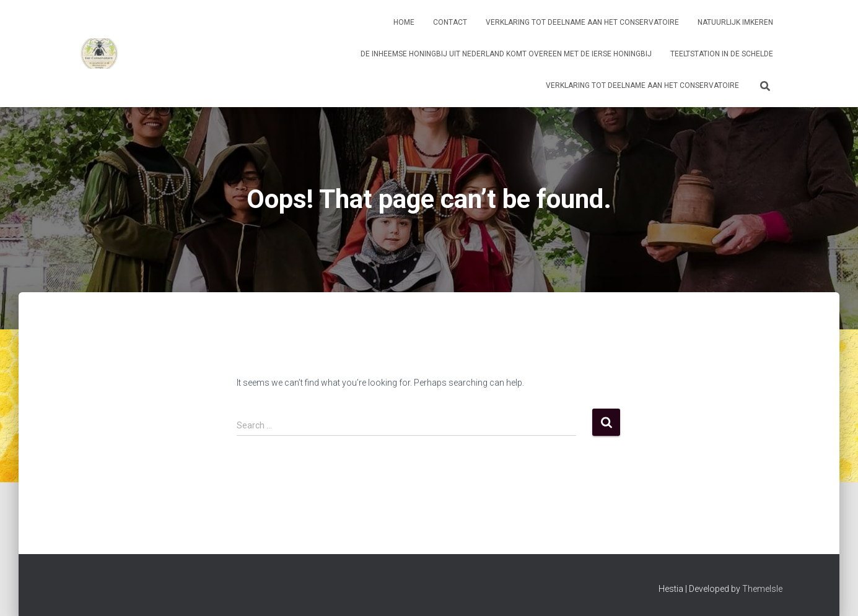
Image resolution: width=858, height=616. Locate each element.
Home (404, 22)
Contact (450, 22)
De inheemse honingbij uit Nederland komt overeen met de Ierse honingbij (506, 54)
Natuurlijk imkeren (735, 22)
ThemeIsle (762, 589)
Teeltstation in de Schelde (722, 54)
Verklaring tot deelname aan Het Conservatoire (582, 22)
